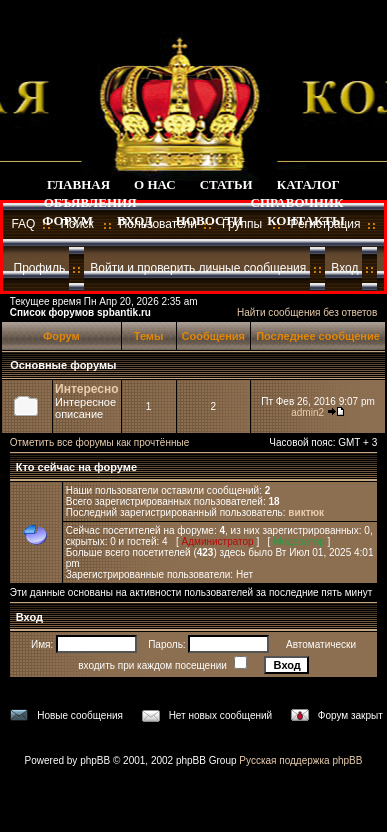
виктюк (306, 512)
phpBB (95, 760)
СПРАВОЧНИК (297, 202)
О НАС (155, 184)
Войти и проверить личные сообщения (198, 268)
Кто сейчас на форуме (75, 467)
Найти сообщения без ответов (307, 312)
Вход (344, 268)
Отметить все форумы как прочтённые (99, 442)
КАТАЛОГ (308, 184)
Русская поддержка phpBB (300, 760)
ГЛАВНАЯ (78, 184)
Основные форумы (63, 365)
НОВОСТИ (209, 220)
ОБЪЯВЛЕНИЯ (90, 202)
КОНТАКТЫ (306, 220)
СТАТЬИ (226, 184)
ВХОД (134, 220)
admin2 (307, 412)
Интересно (87, 389)
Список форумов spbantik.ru (80, 312)
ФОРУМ (67, 220)
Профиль (40, 268)
